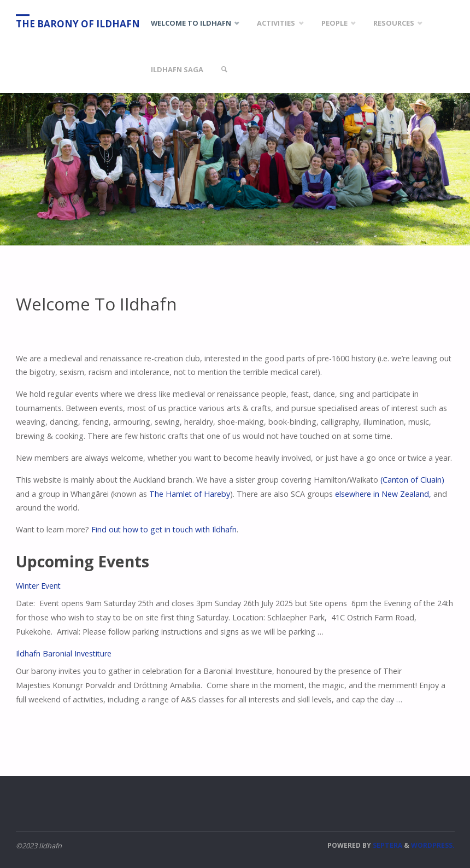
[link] (224, 70)
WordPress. (433, 845)
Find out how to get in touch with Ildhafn (164, 529)
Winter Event (38, 586)
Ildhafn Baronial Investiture (64, 653)
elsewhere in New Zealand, (383, 494)
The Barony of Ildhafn (78, 24)
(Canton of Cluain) (412, 480)
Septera (387, 845)
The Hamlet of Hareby (190, 494)
